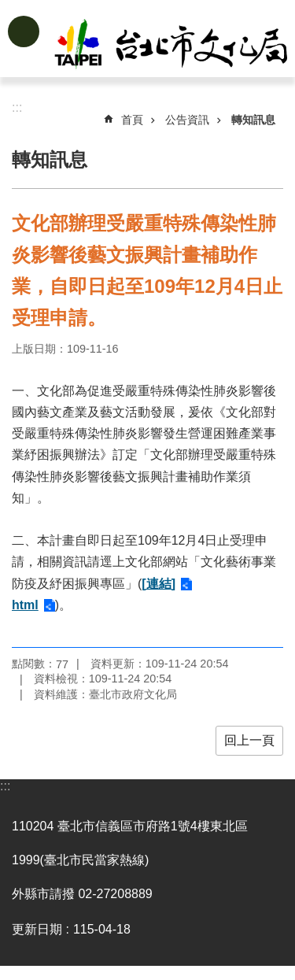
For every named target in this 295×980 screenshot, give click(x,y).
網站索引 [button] (24, 31)
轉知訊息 (253, 120)
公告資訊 (187, 120)
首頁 (132, 120)
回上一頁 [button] (249, 740)
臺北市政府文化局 (172, 46)
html (25, 605)
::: (5, 786)
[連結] (159, 584)
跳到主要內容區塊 (8, 8)
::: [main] (17, 107)
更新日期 (37, 929)
